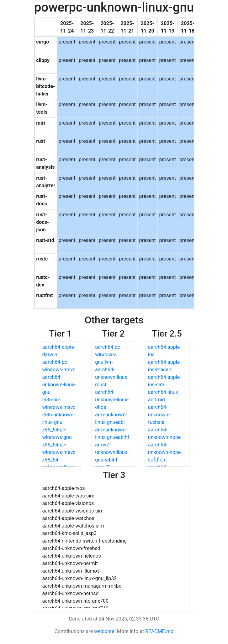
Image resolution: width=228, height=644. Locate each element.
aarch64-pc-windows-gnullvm (108, 355)
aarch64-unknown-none (164, 433)
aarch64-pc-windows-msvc (59, 366)
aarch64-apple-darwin (59, 351)
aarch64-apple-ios (165, 351)
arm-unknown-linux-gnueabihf (112, 433)
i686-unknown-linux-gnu (59, 418)
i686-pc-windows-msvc (59, 403)
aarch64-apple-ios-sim (165, 381)
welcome (104, 631)
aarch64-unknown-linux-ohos (112, 400)
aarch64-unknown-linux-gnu (59, 385)
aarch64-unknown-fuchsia (159, 415)
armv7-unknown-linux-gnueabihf (112, 452)
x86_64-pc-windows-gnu (57, 433)
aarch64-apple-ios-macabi (165, 366)
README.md (159, 631)
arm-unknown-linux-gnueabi (111, 418)
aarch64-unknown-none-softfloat (165, 452)
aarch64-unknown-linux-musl (112, 377)
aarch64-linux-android (164, 396)
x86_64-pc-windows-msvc (59, 448)
